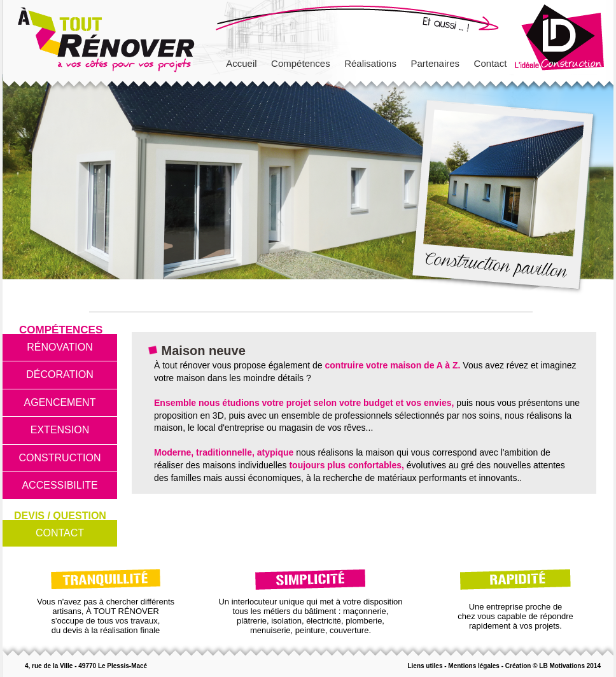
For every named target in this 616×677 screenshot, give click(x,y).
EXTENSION (60, 430)
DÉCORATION (59, 374)
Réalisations (370, 63)
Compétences (301, 63)
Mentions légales (474, 666)
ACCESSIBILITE (59, 485)
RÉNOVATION (59, 347)
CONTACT (60, 533)
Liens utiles (425, 666)
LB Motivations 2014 (570, 666)
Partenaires (435, 63)
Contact (491, 63)
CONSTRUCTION (60, 458)
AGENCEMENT (60, 402)
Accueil (241, 63)
